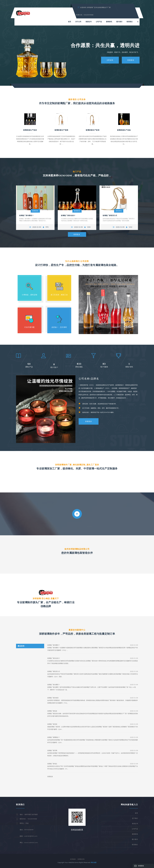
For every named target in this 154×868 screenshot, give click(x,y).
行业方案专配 (30, 327)
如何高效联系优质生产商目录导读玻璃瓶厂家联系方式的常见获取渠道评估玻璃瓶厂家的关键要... (119, 220)
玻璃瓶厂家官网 (52, 750)
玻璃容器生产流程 (61, 130)
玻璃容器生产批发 (30, 130)
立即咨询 (110, 60)
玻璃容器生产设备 (124, 130)
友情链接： (74, 859)
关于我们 (135, 818)
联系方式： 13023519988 (28, 819)
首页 (70, 22)
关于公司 (78, 22)
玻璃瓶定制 (81, 859)
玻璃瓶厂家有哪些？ (26, 215)
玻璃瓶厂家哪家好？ (54, 737)
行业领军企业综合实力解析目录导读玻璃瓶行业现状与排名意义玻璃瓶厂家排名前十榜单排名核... (77, 220)
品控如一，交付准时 (59, 327)
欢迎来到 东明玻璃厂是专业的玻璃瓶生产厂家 (94, 7)
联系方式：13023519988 (85, 15)
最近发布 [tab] (21, 646)
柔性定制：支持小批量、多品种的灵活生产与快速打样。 (100, 404)
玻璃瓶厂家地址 (52, 764)
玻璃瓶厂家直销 (52, 724)
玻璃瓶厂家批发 (52, 711)
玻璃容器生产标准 (93, 130)
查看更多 (77, 234)
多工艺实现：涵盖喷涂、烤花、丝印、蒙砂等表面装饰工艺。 (101, 408)
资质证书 (89, 22)
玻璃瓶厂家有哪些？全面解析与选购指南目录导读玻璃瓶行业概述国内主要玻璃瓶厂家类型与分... (35, 220)
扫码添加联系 (77, 830)
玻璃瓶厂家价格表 (53, 698)
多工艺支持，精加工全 (59, 295)
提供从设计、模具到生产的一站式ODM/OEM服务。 (99, 412)
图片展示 (119, 22)
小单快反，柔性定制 (30, 295)
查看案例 (131, 60)
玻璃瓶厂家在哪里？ (54, 685)
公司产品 (99, 22)
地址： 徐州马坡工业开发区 (29, 814)
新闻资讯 (109, 22)
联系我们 (130, 22)
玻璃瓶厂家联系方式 (110, 215)
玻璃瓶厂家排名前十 (68, 215)
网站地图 (94, 862)
